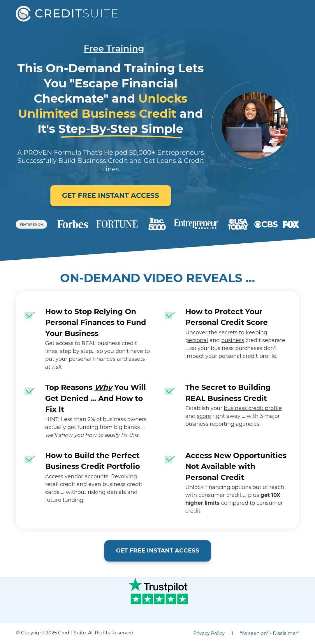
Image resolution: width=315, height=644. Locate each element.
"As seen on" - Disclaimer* (270, 633)
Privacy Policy (209, 633)
